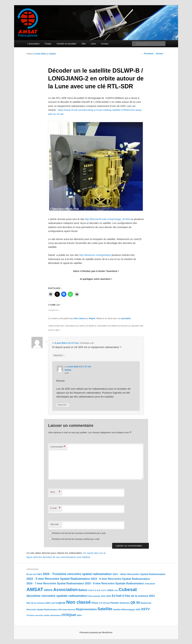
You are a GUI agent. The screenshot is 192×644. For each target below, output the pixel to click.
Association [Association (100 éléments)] (65, 590)
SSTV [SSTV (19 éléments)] (145, 609)
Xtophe (53, 54)
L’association (33, 44)
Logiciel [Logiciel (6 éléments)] (61, 603)
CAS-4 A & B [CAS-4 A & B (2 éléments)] (94, 590)
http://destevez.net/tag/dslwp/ (95, 255)
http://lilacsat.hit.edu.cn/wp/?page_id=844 (107, 219)
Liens (93, 44)
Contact (105, 44)
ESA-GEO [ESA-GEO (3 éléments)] (106, 596)
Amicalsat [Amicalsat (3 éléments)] (150, 584)
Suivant (161, 54)
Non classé (79, 318)
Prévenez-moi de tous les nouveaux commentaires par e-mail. (79, 533)
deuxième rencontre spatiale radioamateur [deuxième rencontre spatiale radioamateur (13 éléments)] (57, 596)
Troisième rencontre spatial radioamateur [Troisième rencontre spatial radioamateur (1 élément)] (44, 615)
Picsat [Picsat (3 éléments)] (107, 603)
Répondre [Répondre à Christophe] (59, 355)
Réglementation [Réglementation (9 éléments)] (86, 609)
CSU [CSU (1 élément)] (116, 590)
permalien (126, 318)
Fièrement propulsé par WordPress (96, 633)
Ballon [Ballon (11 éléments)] (83, 590)
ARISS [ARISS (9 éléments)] (48, 590)
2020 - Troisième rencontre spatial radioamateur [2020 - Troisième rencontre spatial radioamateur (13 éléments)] (77, 574)
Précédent (147, 54)
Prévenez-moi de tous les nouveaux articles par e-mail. (76, 539)
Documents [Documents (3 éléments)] (94, 596)
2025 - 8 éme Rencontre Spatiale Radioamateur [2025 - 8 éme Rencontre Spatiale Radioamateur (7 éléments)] (114, 583)
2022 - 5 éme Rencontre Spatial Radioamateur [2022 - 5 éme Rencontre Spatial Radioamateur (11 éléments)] (58, 579)
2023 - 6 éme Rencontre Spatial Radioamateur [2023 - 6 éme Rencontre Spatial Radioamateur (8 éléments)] (121, 579)
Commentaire (58, 447)
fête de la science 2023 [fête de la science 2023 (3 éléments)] (38, 603)
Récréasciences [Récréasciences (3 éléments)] (67, 609)
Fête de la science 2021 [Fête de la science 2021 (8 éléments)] (140, 596)
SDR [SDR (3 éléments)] (138, 609)
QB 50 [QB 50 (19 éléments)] (135, 603)
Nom (55, 492)
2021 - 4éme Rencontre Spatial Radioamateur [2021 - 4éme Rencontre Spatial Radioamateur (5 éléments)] (139, 574)
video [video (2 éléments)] (79, 615)
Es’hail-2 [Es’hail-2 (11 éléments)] (118, 596)
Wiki (84, 44)
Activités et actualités (66, 44)
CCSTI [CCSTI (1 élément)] (103, 590)
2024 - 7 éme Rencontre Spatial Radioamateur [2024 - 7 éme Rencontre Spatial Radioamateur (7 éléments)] (55, 583)
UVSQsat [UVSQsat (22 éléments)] (69, 615)
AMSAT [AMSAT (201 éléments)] (35, 589)
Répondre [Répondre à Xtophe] (63, 405)
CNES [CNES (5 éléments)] (110, 590)
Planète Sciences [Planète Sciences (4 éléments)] (120, 603)
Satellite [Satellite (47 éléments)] (105, 609)
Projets (48, 44)
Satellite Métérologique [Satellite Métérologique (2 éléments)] (124, 610)
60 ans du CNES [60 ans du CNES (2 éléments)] (34, 574)
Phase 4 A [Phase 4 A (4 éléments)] (97, 603)
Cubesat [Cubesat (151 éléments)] (128, 590)
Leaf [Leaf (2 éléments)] (53, 603)
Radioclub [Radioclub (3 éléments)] (146, 603)
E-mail (55, 508)
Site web (54, 524)
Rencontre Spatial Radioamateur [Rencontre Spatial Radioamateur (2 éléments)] (42, 610)
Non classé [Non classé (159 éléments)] (78, 602)
